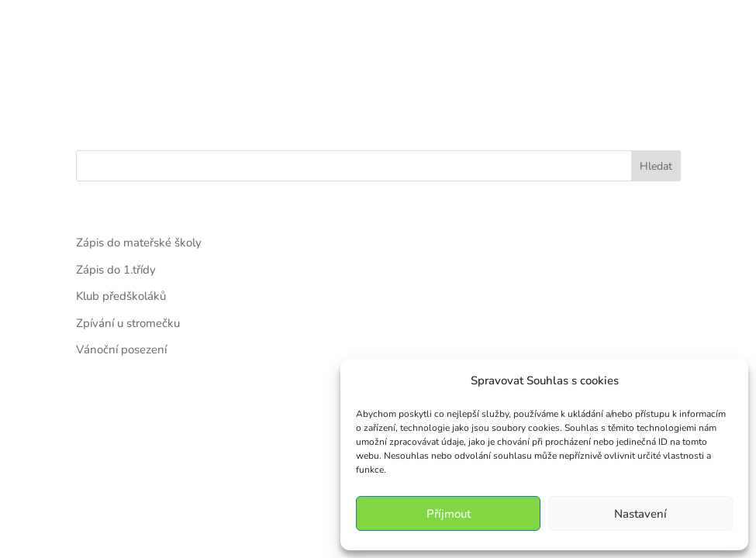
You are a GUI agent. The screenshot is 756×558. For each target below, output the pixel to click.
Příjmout (449, 514)
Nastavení (640, 514)
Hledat (656, 166)
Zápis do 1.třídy (116, 270)
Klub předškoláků (121, 296)
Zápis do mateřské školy (139, 243)
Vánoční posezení (121, 350)
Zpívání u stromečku (128, 323)
